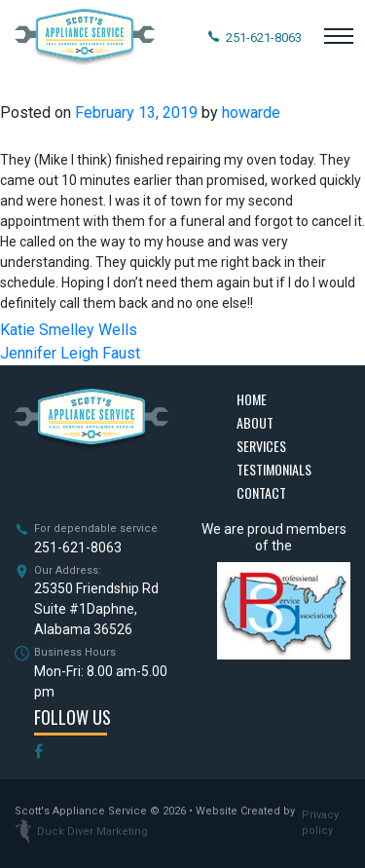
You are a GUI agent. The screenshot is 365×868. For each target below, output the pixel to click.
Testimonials (274, 469)
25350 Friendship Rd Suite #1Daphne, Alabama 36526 (96, 609)
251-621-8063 (78, 547)
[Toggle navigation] (339, 38)
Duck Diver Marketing (81, 831)
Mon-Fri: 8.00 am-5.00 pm (101, 681)
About (255, 422)
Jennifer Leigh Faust (70, 353)
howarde (251, 113)
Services (261, 446)
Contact (261, 492)
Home (252, 399)
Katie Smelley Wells (69, 330)
